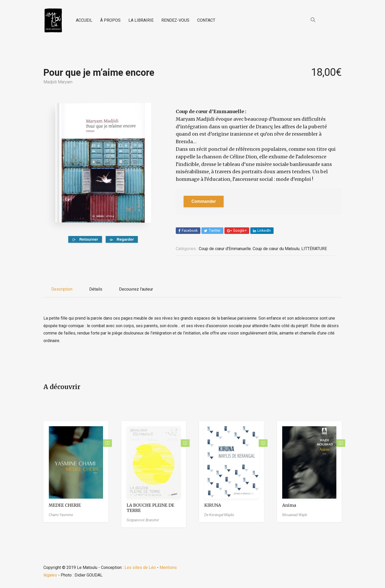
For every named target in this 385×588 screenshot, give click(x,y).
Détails (96, 289)
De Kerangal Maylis (219, 515)
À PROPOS (110, 20)
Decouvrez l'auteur (136, 289)
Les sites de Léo (140, 567)
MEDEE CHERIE (65, 505)
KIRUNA (213, 505)
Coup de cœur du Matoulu (276, 249)
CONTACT (206, 20)
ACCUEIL (84, 20)
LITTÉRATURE (314, 249)
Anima (289, 505)
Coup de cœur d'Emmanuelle (225, 249)
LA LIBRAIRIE (141, 20)
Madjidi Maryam (58, 82)
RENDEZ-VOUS (175, 20)
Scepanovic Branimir (143, 520)
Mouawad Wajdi (295, 515)
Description (62, 289)
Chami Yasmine (61, 515)
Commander (204, 201)
